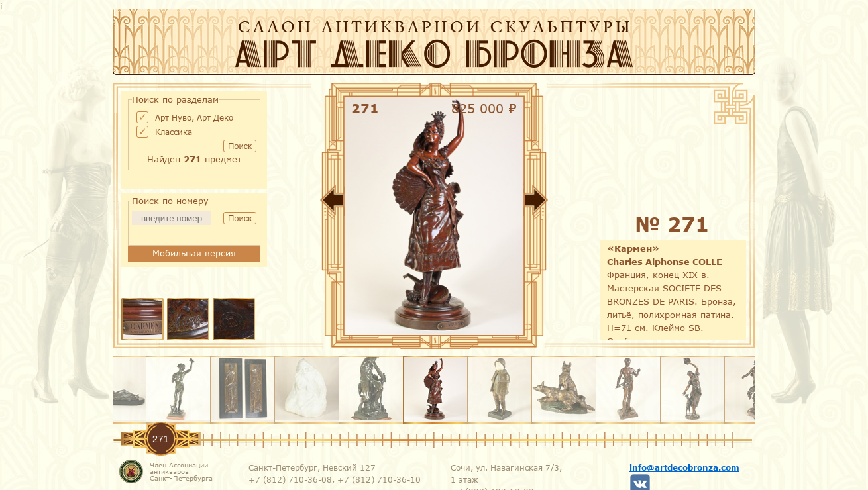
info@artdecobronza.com (684, 467)
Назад (292, 203)
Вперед (576, 203)
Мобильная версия (194, 253)
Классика (174, 132)
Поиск (240, 146)
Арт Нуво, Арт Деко (194, 117)
